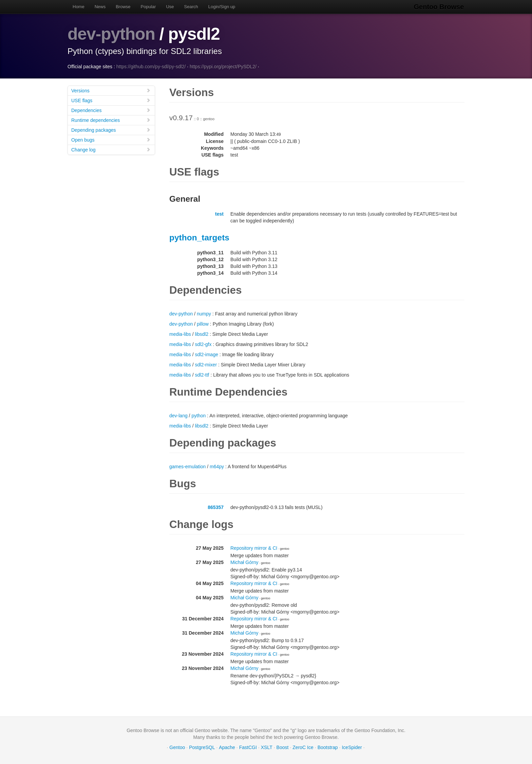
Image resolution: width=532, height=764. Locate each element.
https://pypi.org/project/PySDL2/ (223, 66)
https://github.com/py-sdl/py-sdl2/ (151, 66)
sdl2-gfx (203, 344)
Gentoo (177, 747)
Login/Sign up (222, 7)
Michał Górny (244, 562)
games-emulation (187, 466)
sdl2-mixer (206, 364)
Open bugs (111, 139)
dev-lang (178, 415)
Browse (123, 7)
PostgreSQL (202, 747)
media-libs (180, 334)
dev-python (111, 34)
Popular (148, 7)
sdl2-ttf (202, 375)
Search (191, 7)
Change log (111, 149)
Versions (111, 90)
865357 (216, 507)
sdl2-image (206, 354)
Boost (283, 747)
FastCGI (248, 747)
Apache (227, 747)
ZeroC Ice (303, 747)
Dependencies (111, 110)
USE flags (111, 100)
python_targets (199, 237)
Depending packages (111, 130)
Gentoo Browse (439, 7)
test (219, 214)
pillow (203, 324)
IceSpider (352, 747)
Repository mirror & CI (254, 548)
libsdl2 (202, 334)
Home (79, 7)
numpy (204, 313)
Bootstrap (328, 747)
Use (170, 7)
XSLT (267, 747)
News (100, 7)
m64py (217, 466)
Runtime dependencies (111, 120)
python (198, 415)
